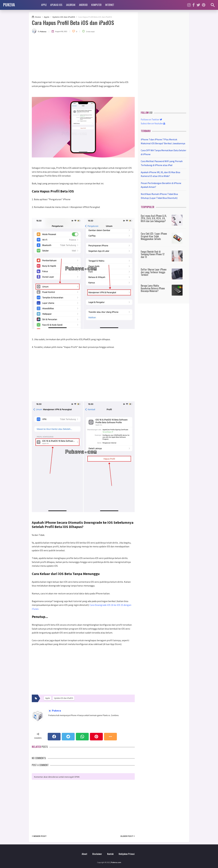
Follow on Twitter (151, 119)
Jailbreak (71, 5)
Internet (110, 5)
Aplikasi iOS (56, 5)
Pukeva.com (116, 862)
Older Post (128, 836)
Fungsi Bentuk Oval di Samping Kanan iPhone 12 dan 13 (153, 254)
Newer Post (39, 836)
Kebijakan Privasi (127, 854)
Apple (44, 5)
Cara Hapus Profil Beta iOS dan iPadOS (73, 22)
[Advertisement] (83, 58)
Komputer (96, 5)
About (84, 854)
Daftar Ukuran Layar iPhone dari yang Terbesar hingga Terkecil (154, 272)
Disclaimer (97, 854)
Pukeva (56, 711)
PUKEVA (9, 5)
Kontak (110, 854)
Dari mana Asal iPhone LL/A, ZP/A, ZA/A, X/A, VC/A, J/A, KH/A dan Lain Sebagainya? (154, 218)
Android (83, 5)
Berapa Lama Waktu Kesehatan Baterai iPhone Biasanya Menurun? (153, 288)
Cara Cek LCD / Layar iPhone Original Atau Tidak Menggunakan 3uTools (154, 236)
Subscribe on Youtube (153, 123)
